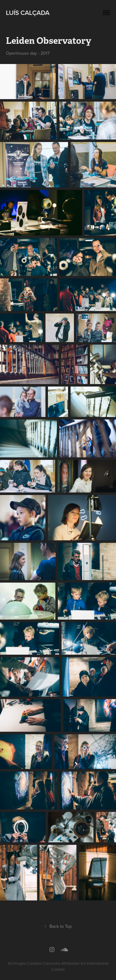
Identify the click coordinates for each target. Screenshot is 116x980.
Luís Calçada (28, 12)
